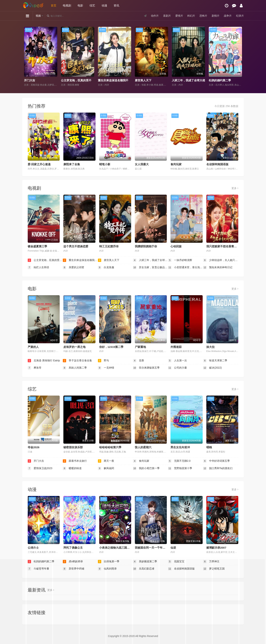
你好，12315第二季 (111, 347)
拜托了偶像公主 (73, 548)
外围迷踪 (176, 347)
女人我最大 (142, 164)
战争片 (228, 16)
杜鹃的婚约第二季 (220, 80)
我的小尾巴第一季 (146, 468)
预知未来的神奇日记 (218, 267)
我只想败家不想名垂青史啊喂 (224, 246)
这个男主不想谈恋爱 (76, 246)
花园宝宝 (176, 562)
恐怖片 (203, 16)
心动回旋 (176, 246)
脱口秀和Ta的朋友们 (218, 468)
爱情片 (179, 16)
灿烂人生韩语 (38, 267)
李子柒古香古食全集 (77, 361)
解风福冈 (106, 468)
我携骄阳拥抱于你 (146, 246)
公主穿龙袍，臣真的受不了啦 (79, 80)
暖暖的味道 (72, 468)
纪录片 (240, 16)
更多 (235, 188)
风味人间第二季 (75, 368)
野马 (103, 361)
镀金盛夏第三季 (37, 246)
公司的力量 (178, 368)
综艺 (92, 5)
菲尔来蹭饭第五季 (146, 368)
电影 (80, 5)
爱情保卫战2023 (40, 468)
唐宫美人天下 (143, 80)
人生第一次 (178, 361)
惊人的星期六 (143, 447)
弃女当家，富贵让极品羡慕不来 (151, 267)
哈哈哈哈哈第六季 (110, 447)
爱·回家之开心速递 (39, 164)
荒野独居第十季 (180, 468)
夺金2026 (34, 447)
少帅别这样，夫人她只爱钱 (221, 260)
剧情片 (216, 16)
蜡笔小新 (105, 164)
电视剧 (67, 5)
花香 (139, 361)
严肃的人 (33, 347)
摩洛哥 (35, 368)
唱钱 (209, 447)
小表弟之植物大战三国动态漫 (117, 548)
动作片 (155, 16)
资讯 (116, 5)
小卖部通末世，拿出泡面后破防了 (186, 267)
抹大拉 (210, 347)
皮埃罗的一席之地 (74, 347)
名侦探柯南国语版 (217, 164)
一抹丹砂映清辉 (180, 260)
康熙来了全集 (72, 164)
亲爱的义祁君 (74, 267)
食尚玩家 (176, 164)
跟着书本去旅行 (75, 461)
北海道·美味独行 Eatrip (44, 361)
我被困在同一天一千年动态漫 (153, 548)
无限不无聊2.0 (179, 461)
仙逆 (173, 548)
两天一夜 (106, 461)
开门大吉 (30, 80)
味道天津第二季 (215, 361)
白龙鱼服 (106, 267)
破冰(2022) (212, 368)
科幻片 (191, 16)
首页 (54, 5)
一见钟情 (106, 368)
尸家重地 (140, 347)
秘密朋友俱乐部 (73, 447)
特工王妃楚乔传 (109, 246)
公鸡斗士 (33, 548)
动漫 (104, 5)
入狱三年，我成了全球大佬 (188, 80)
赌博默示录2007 (216, 548)
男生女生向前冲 (180, 447)
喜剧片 (167, 16)
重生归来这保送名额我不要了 (116, 80)
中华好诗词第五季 (216, 461)
